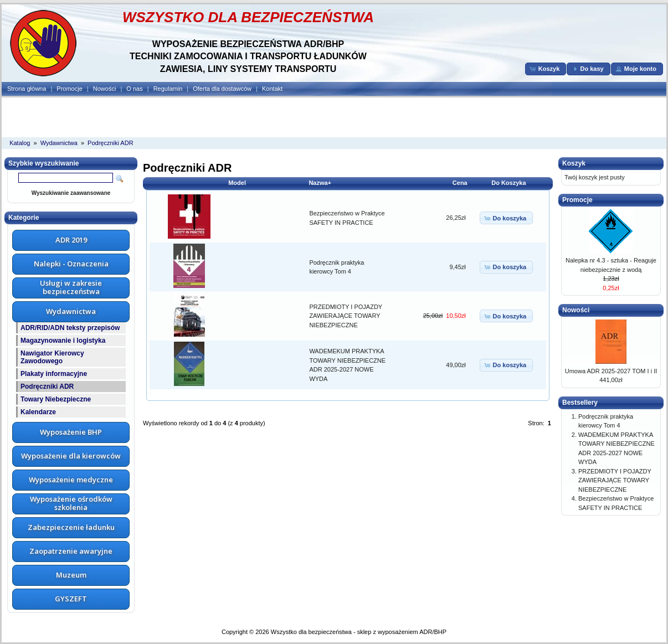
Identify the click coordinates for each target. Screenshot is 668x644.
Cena (460, 183)
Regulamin (168, 89)
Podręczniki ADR (111, 143)
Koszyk (574, 163)
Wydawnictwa (59, 143)
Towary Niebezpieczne (56, 399)
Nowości (105, 89)
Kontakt (272, 89)
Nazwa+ (320, 183)
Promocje (69, 89)
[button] (546, 69)
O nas (134, 89)
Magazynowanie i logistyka (63, 341)
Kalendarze (38, 412)
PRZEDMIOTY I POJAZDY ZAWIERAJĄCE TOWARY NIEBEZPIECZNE (346, 316)
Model (237, 183)
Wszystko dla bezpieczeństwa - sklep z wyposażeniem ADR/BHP (359, 632)
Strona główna (27, 89)
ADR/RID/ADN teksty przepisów (70, 328)
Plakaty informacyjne (54, 374)
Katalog (20, 143)
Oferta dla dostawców (222, 89)
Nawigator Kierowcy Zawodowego (52, 357)
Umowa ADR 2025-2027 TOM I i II (611, 371)
